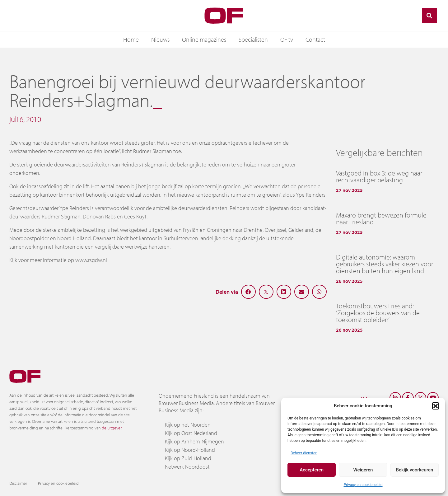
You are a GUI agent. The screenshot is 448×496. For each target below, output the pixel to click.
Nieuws (160, 39)
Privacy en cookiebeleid (363, 485)
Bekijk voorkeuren (414, 470)
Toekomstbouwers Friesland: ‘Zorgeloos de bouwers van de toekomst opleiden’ (378, 313)
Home (131, 39)
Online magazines (204, 39)
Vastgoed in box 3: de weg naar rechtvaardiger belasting (379, 176)
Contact (315, 39)
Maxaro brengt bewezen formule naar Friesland (381, 218)
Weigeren (363, 470)
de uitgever (112, 428)
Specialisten (253, 39)
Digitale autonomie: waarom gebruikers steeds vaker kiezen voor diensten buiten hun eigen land (385, 264)
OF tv (287, 39)
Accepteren (312, 470)
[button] (436, 406)
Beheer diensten (304, 453)
